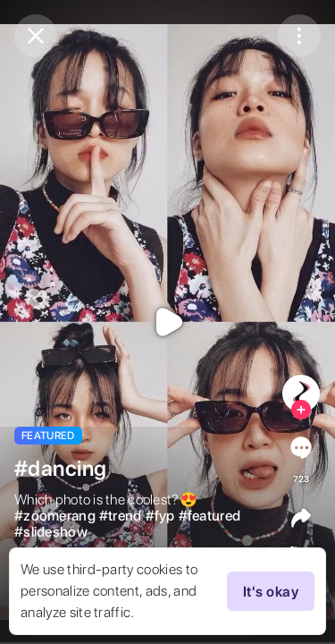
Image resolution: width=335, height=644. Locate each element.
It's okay (271, 591)
